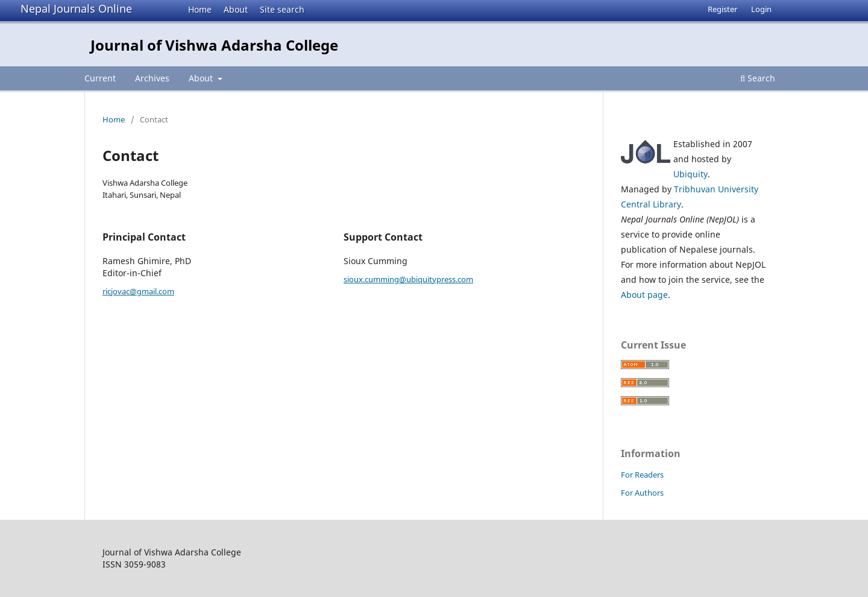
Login (761, 9)
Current (100, 78)
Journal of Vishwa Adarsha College (214, 45)
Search (758, 78)
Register (722, 9)
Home (200, 9)
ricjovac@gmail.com (138, 291)
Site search (282, 9)
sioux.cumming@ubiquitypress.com (408, 279)
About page (644, 295)
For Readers (642, 475)
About (236, 9)
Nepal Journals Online (76, 8)
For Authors (642, 493)
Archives (152, 78)
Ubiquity (690, 174)
